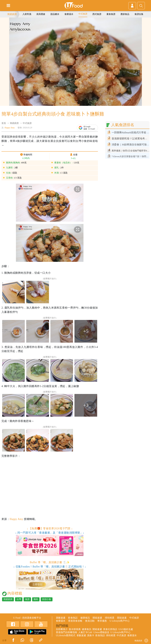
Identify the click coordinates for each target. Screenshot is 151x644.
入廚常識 (27, 14)
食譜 (27, 599)
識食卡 (91, 635)
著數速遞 (61, 618)
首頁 (4, 123)
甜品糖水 (55, 14)
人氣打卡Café (85, 632)
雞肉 (36, 599)
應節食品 (125, 14)
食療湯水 (69, 14)
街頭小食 (47, 599)
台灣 (19, 599)
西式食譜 (97, 14)
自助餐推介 (62, 629)
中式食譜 (83, 14)
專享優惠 (102, 621)
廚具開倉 (41, 14)
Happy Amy (10, 128)
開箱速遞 (97, 618)
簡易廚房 (12, 14)
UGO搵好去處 (126, 629)
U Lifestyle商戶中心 (120, 621)
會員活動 (90, 621)
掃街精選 (110, 618)
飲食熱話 (73, 618)
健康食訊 (85, 618)
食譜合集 (139, 14)
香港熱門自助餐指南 (67, 632)
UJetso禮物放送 (101, 632)
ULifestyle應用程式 (66, 635)
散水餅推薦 (75, 629)
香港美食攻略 (75, 621)
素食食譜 (111, 14)
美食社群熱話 (110, 629)
